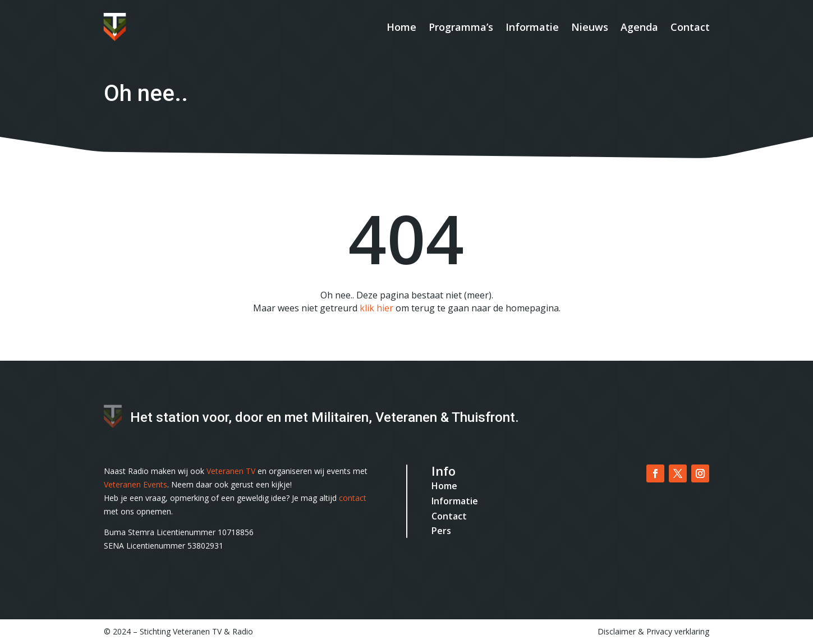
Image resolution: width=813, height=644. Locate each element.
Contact (690, 27)
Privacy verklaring (678, 631)
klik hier (376, 308)
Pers (441, 531)
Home (401, 27)
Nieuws (590, 27)
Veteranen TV (231, 471)
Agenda (639, 27)
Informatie (532, 27)
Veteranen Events (135, 484)
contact (353, 498)
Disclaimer (617, 631)
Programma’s (461, 27)
